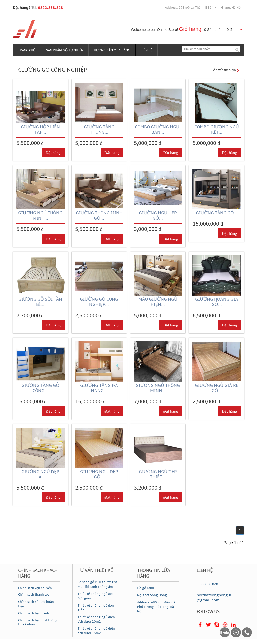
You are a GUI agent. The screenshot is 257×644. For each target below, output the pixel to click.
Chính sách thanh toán (35, 595)
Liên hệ (147, 50)
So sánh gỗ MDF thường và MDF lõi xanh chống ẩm (98, 584)
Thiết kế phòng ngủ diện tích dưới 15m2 (96, 631)
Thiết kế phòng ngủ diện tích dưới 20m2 (96, 619)
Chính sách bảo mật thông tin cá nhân (38, 623)
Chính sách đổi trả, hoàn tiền (36, 604)
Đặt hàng (53, 153)
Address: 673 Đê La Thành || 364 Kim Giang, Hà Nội (203, 8)
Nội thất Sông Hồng (152, 595)
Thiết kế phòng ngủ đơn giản (96, 608)
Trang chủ (27, 50)
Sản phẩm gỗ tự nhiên (65, 50)
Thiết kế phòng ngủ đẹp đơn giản (96, 596)
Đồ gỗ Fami (146, 588)
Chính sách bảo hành (34, 613)
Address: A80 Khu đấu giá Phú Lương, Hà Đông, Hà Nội (156, 607)
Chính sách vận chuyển (35, 588)
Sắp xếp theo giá (224, 70)
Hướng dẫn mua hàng (112, 50)
